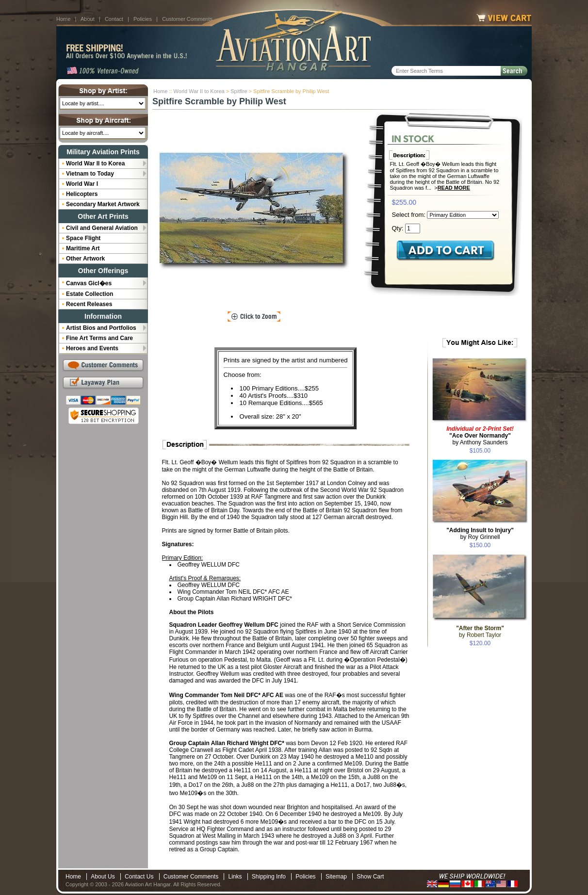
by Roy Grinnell (480, 534)
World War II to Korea (199, 91)
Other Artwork (85, 259)
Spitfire (239, 91)
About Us (103, 877)
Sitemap (336, 877)
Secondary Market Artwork (103, 204)
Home (63, 19)
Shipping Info (269, 877)
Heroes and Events (92, 348)
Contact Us (139, 877)
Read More (454, 188)
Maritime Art (83, 248)
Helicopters (82, 194)
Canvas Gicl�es (89, 283)
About (88, 19)
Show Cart (370, 877)
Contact (114, 19)
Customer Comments (187, 19)
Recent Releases (89, 304)
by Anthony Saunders (480, 436)
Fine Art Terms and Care (99, 338)
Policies (143, 19)
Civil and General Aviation (102, 228)
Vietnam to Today (90, 174)
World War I (82, 184)
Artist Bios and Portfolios (101, 328)
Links (235, 877)
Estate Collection (90, 294)
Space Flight (83, 238)
